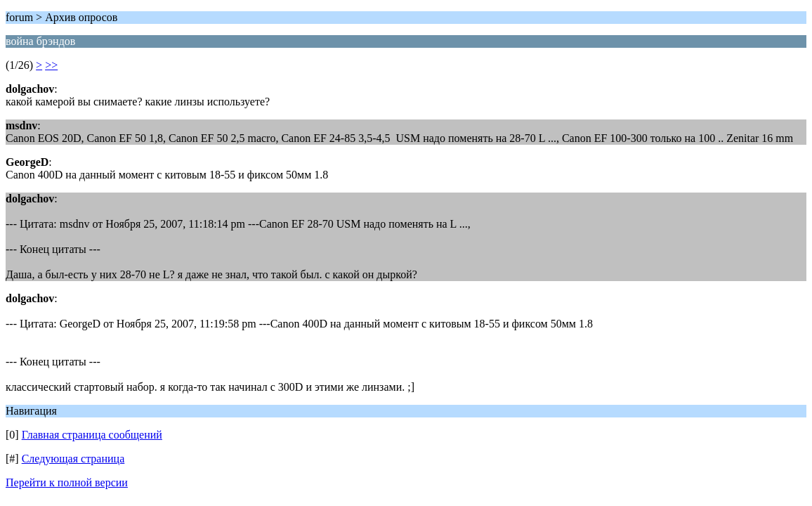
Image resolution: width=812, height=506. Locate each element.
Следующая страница (73, 459)
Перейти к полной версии (67, 482)
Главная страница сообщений (92, 435)
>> (51, 65)
